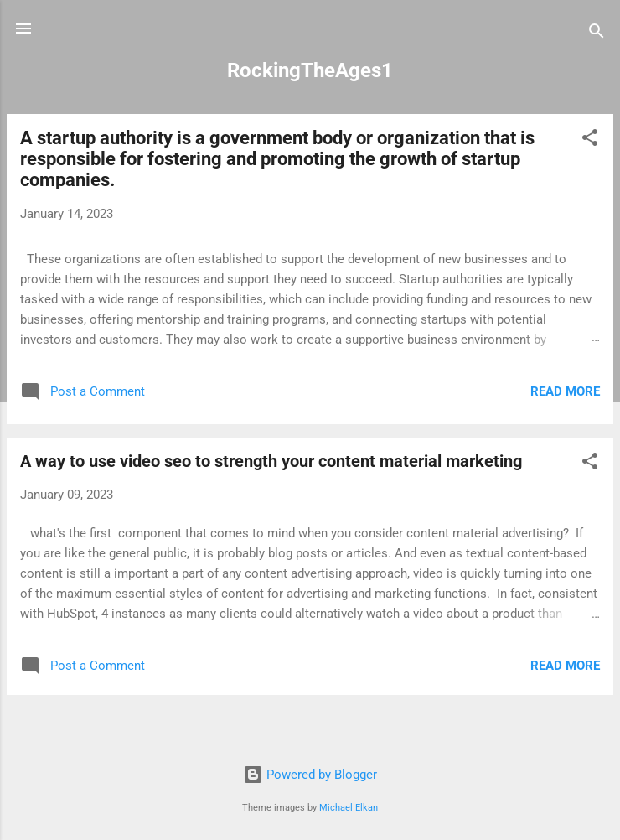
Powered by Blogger (310, 775)
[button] (590, 140)
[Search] (597, 34)
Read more (565, 391)
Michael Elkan (349, 808)
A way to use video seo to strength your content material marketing (271, 461)
